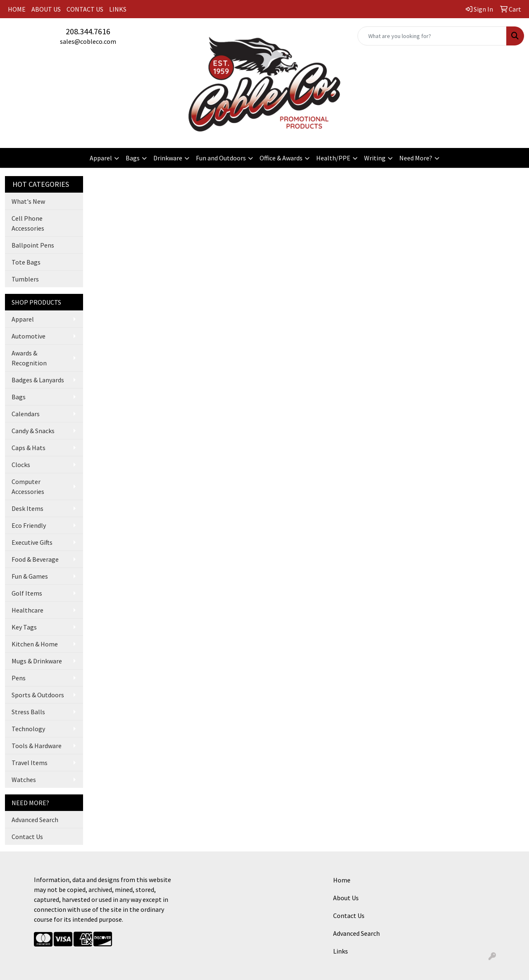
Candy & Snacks (33, 431)
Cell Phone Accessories (28, 223)
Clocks (21, 465)
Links (341, 951)
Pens (19, 678)
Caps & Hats (29, 448)
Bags (133, 158)
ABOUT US (46, 9)
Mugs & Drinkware (37, 661)
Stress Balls (28, 712)
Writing (375, 158)
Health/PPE (333, 158)
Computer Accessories (28, 486)
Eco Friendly (29, 525)
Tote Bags (26, 262)
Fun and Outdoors (221, 158)
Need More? (416, 158)
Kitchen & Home (35, 644)
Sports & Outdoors (38, 695)
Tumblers (25, 279)
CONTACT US (85, 9)
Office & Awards (281, 158)
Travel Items (30, 763)
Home (342, 880)
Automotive (29, 336)
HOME (17, 9)
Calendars (26, 414)
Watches (24, 780)
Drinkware (168, 158)
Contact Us (27, 837)
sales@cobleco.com (88, 41)
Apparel (101, 158)
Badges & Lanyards (38, 380)
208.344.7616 (88, 31)
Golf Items (27, 593)
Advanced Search (35, 820)
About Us (346, 898)
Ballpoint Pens (33, 245)
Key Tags (24, 627)
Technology (28, 729)
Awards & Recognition (29, 358)
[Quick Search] (432, 36)
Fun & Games (30, 576)
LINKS (118, 9)
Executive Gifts (32, 542)
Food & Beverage (35, 559)
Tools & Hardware (37, 746)
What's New (28, 201)
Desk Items (27, 508)
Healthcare (27, 610)
